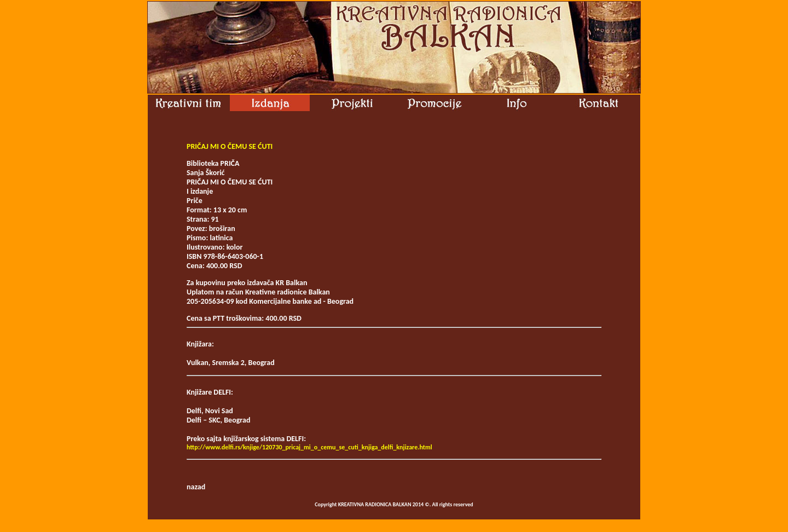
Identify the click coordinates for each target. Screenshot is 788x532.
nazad (196, 487)
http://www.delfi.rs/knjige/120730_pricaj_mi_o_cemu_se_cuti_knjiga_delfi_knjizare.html (309, 447)
